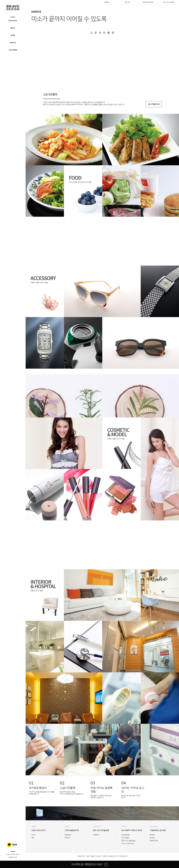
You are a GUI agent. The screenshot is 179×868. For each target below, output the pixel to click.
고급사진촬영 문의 (154, 104)
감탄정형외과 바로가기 (113, 858)
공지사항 (127, 2)
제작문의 (152, 835)
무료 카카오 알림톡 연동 (128, 841)
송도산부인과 (83, 858)
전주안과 (95, 858)
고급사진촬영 (125, 838)
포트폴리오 (96, 835)
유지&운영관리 (126, 835)
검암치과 (123, 858)
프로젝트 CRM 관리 (148, 2)
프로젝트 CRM (154, 841)
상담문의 (107, 2)
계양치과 (129, 858)
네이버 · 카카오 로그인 (128, 844)
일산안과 (76, 858)
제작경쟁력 (68, 835)
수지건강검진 (102, 858)
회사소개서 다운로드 (169, 2)
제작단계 (67, 838)
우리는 (33, 835)
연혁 (33, 838)
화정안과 (90, 858)
